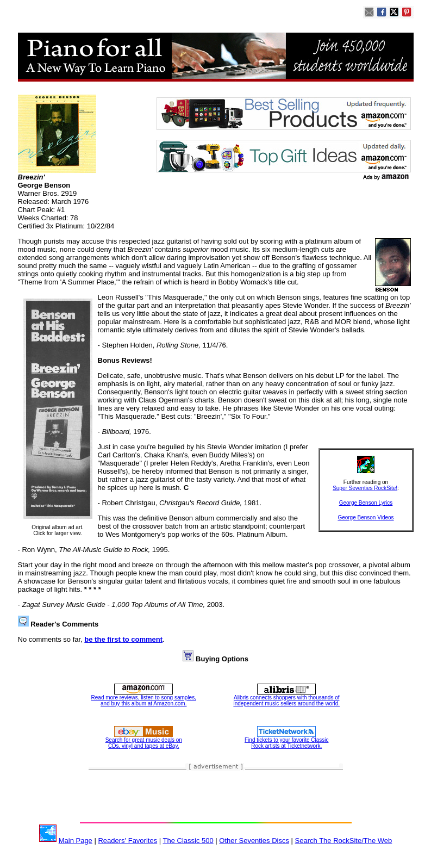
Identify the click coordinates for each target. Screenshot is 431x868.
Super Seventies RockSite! (365, 488)
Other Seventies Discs (254, 841)
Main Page (76, 841)
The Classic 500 (188, 841)
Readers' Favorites (127, 841)
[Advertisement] (216, 797)
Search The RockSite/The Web (344, 841)
